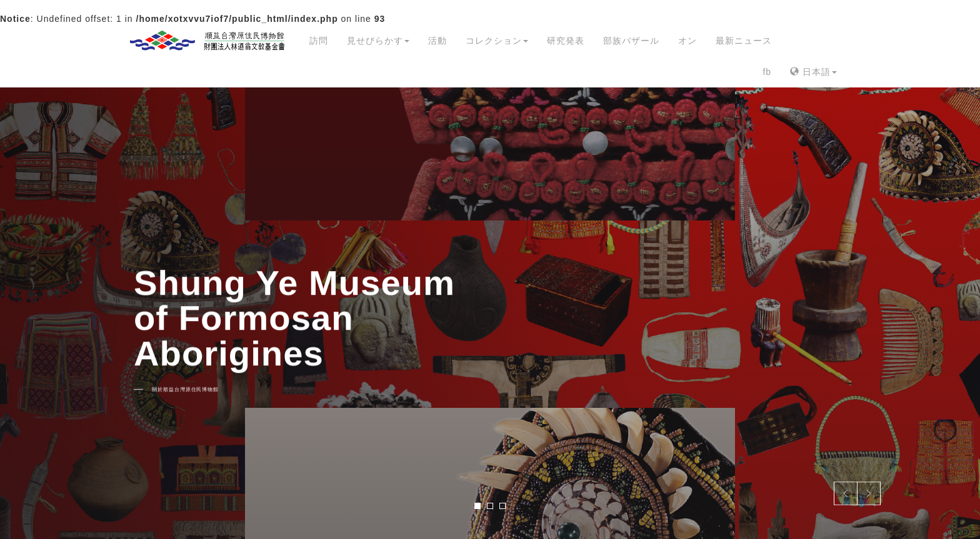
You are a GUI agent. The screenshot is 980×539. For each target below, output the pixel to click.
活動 (437, 41)
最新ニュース (744, 41)
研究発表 (566, 41)
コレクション (497, 41)
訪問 (319, 41)
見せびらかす (378, 41)
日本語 (813, 72)
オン (687, 41)
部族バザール (631, 41)
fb (767, 72)
